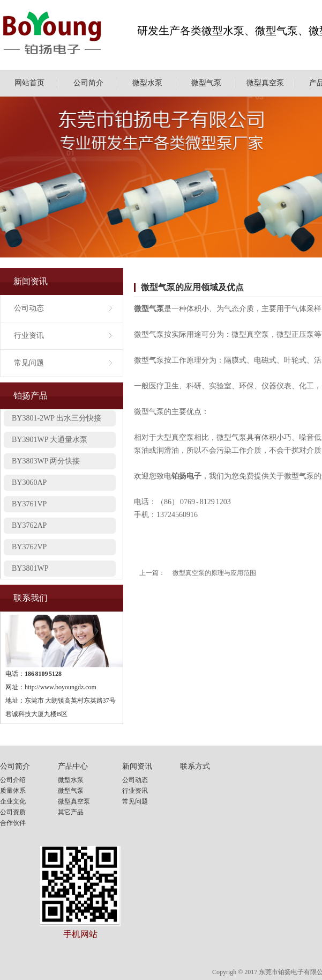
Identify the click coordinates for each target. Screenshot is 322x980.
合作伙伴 (13, 823)
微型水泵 (147, 83)
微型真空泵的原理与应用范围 (214, 573)
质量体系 (13, 791)
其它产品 (71, 812)
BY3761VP (29, 507)
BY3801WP (30, 571)
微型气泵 (206, 83)
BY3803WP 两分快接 (46, 464)
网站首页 (29, 83)
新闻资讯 (137, 766)
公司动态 (29, 308)
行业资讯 (29, 336)
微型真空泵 (265, 83)
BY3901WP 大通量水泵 (50, 442)
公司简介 (88, 83)
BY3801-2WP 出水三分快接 (57, 421)
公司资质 (13, 812)
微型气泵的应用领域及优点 (192, 287)
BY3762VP (29, 550)
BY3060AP (29, 485)
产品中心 (73, 766)
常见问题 (29, 363)
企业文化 (13, 801)
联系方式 (195, 766)
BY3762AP (29, 528)
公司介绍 (13, 780)
